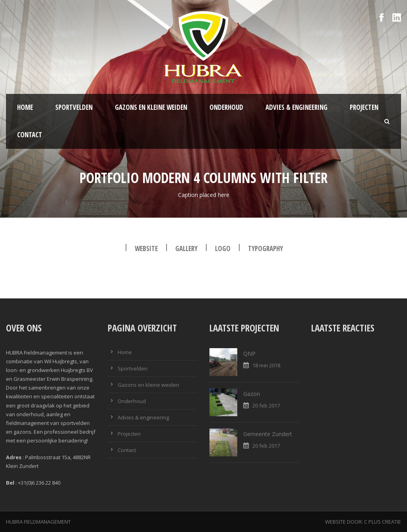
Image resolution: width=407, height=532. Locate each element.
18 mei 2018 (266, 365)
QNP (249, 354)
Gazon (252, 394)
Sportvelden (74, 107)
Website (146, 248)
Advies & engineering (297, 107)
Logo (223, 248)
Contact (30, 135)
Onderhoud (226, 107)
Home (25, 107)
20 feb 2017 (266, 405)
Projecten (364, 107)
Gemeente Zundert (268, 434)
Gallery (186, 248)
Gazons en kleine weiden (151, 107)
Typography (266, 248)
